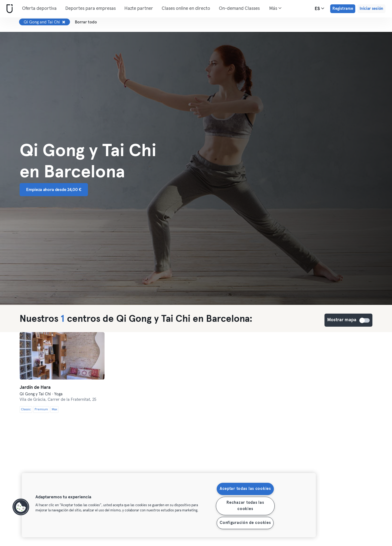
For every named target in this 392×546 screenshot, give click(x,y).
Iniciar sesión (371, 9)
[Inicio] (8, 9)
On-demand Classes (239, 9)
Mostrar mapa (365, 320)
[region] (169, 505)
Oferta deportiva (39, 9)
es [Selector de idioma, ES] (319, 8)
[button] (21, 507)
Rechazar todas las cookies (245, 506)
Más (275, 8)
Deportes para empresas (91, 9)
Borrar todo (86, 22)
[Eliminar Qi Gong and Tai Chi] (64, 22)
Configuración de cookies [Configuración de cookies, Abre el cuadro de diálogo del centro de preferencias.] (245, 523)
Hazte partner (139, 9)
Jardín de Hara (35, 388)
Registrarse (343, 9)
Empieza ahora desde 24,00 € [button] (54, 190)
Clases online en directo (186, 9)
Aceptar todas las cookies (245, 489)
